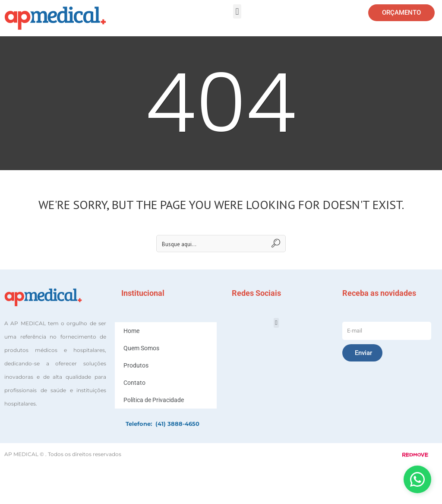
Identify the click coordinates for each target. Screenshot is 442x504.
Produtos (136, 365)
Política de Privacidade (154, 400)
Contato (134, 383)
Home (131, 331)
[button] (237, 11)
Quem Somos (141, 348)
